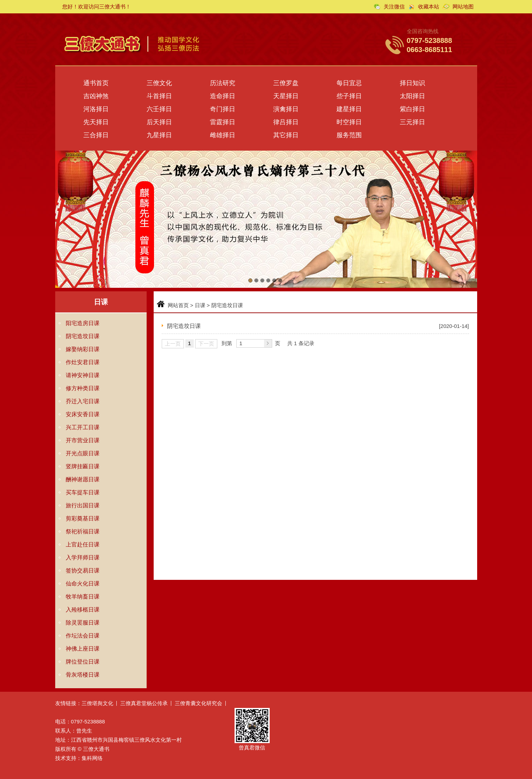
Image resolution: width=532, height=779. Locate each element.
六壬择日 (159, 109)
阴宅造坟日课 (83, 336)
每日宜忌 (349, 83)
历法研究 (223, 83)
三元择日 (412, 122)
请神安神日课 (83, 375)
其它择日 (286, 135)
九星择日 (159, 135)
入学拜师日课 (83, 558)
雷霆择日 (223, 122)
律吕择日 (286, 122)
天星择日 (286, 96)
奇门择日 (223, 109)
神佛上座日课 (83, 649)
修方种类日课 (83, 388)
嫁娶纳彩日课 (83, 349)
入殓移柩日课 (83, 610)
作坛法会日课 (83, 636)
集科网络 (92, 758)
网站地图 (463, 7)
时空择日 (349, 122)
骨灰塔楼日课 (83, 675)
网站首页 (178, 305)
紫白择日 (412, 109)
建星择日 (349, 109)
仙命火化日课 (83, 584)
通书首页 (96, 83)
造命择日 (223, 96)
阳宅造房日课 (83, 323)
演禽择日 (286, 109)
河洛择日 (96, 109)
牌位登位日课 (83, 662)
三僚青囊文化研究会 (198, 703)
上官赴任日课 (83, 544)
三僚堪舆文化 (97, 703)
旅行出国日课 (83, 505)
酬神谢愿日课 (83, 479)
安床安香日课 (83, 414)
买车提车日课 (83, 492)
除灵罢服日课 (83, 623)
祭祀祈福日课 (83, 531)
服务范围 (349, 135)
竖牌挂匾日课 (83, 466)
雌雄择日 (223, 135)
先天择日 (96, 122)
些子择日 (349, 96)
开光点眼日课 (83, 453)
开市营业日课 (83, 440)
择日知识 (412, 83)
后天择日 (159, 122)
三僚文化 (159, 83)
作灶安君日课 (83, 362)
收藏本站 (429, 7)
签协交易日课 (83, 571)
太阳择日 (412, 96)
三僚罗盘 (286, 83)
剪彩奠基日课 (83, 518)
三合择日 (96, 135)
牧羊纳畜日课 (83, 597)
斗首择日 (159, 96)
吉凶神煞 (96, 96)
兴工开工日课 (83, 427)
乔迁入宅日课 (83, 401)
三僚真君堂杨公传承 (144, 703)
